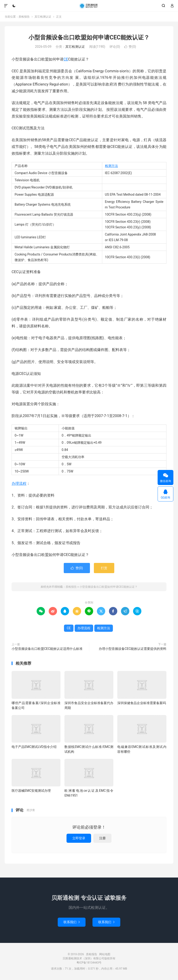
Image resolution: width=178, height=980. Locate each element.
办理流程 (19, 484)
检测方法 (111, 166)
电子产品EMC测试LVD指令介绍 (34, 747)
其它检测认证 (43, 17)
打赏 (104, 568)
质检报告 (89, 6)
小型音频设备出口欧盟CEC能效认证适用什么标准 (47, 649)
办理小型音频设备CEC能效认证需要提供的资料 (133, 649)
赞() (130, 47)
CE (66, 59)
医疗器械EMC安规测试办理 (31, 791)
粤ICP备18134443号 (89, 963)
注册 (102, 838)
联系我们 (72, 922)
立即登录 (79, 838)
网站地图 (105, 954)
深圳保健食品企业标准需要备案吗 (142, 703)
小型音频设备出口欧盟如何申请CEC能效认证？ (89, 37)
